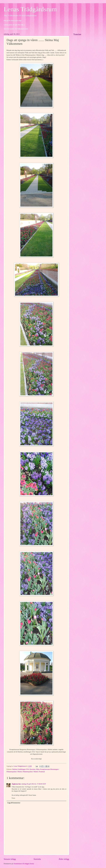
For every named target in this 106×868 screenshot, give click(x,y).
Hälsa (38, 769)
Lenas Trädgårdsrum (30, 9)
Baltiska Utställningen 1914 (21, 769)
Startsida (37, 859)
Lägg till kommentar (14, 803)
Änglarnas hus (16, 784)
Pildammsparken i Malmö (30, 772)
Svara (13, 798)
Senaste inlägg (10, 859)
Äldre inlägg (64, 859)
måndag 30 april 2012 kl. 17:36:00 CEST (34, 784)
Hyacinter (33, 769)
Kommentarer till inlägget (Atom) (24, 864)
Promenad (42, 772)
